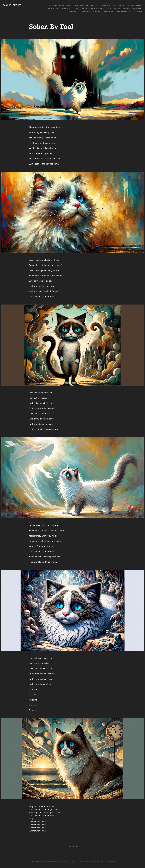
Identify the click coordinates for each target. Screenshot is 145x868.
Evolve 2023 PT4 (98, 8)
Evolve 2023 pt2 (67, 8)
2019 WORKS (73, 12)
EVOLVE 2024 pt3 (135, 5)
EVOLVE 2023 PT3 (82, 8)
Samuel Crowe (12, 5)
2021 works (97, 12)
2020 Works (85, 12)
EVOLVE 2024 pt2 (119, 5)
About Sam (52, 5)
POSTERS (126, 8)
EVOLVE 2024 (105, 5)
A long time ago (113, 8)
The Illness (109, 12)
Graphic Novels (66, 5)
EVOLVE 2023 (53, 8)
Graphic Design (136, 12)
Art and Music (92, 5)
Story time (79, 5)
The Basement (121, 12)
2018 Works (136, 8)
